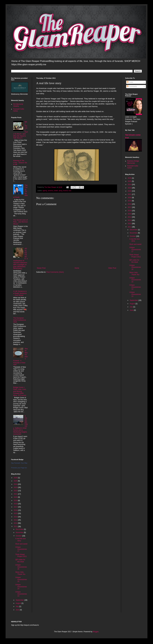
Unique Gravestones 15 (21, 579)
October (19, 536)
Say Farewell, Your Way (19, 463)
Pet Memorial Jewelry (18, 105)
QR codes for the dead (20, 561)
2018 (16, 504)
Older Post (112, 268)
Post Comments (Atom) (55, 272)
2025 (16, 481)
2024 (16, 484)
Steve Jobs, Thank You (20, 573)
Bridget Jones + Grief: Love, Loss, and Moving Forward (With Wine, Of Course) (20, 391)
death (56, 191)
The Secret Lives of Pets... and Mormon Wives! (21, 222)
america (51, 191)
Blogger (96, 632)
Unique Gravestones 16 (21, 567)
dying (61, 191)
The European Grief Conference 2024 (20, 320)
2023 (16, 487)
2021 (16, 494)
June (18, 610)
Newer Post (41, 268)
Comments (132, 86)
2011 (16, 527)
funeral (66, 191)
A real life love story (21, 540)
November (20, 532)
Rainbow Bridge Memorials (133, 162)
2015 (16, 513)
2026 (16, 478)
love (70, 191)
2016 (16, 510)
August (19, 603)
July (17, 606)
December (20, 529)
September (20, 600)
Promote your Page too (19, 468)
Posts (130, 82)
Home (77, 268)
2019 (16, 501)
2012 (16, 523)
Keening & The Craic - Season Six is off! (20, 163)
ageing (45, 191)
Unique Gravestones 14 (21, 587)
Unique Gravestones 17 (21, 549)
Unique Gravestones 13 (21, 594)
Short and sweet (21, 544)
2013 (16, 520)
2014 (16, 517)
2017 (16, 507)
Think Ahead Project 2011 (21, 555)
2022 (16, 491)
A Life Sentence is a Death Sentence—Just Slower (20, 293)
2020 (16, 497)
